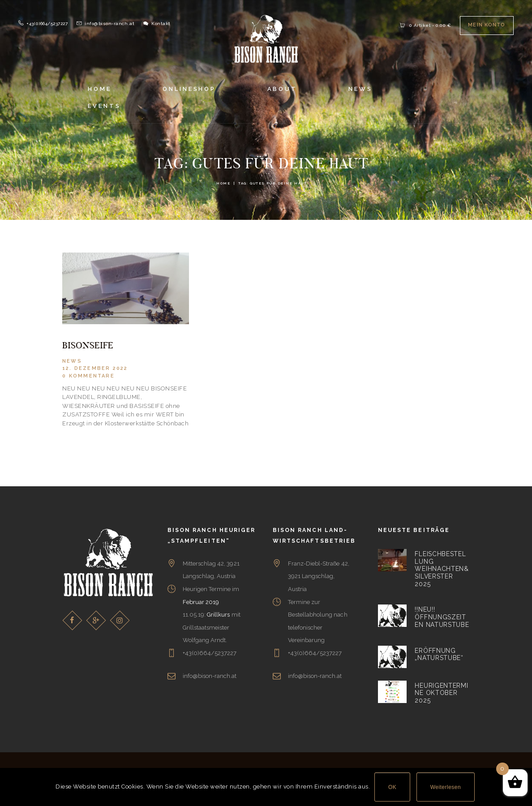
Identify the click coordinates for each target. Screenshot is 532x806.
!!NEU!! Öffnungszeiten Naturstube (442, 617)
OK (392, 787)
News (72, 361)
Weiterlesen (446, 787)
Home (223, 183)
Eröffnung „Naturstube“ (439, 654)
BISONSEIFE (88, 346)
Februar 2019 (201, 602)
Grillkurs (218, 615)
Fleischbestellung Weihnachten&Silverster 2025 (442, 569)
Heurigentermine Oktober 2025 (441, 692)
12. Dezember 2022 (95, 368)
